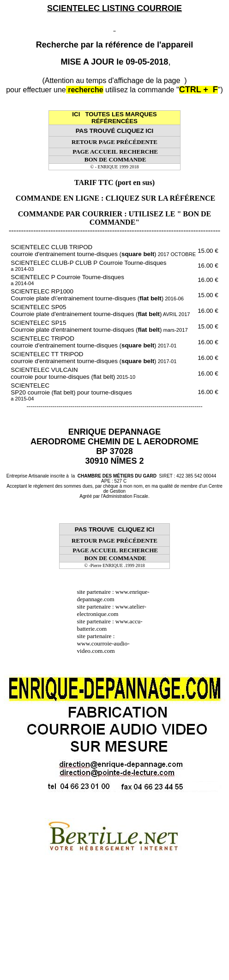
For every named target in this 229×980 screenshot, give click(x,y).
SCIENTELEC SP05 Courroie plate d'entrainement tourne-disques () (100, 311)
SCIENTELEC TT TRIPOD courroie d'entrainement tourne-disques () (93, 358)
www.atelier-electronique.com (111, 610)
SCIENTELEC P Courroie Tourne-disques (67, 280)
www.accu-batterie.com (109, 625)
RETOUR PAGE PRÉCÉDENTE (114, 142)
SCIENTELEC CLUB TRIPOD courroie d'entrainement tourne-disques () (103, 251)
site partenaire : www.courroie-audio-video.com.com (103, 643)
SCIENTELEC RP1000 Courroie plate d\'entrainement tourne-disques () (97, 295)
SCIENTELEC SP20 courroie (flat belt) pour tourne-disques (71, 392)
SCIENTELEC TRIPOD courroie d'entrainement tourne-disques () (93, 342)
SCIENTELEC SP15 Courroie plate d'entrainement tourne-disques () (99, 326)
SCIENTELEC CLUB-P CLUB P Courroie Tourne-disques (88, 266)
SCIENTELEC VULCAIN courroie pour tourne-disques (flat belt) (73, 373)
